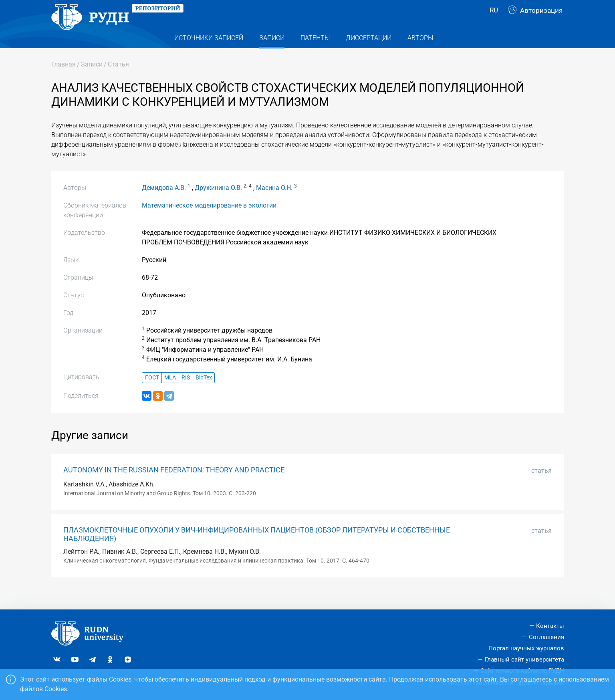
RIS (186, 394)
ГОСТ (152, 394)
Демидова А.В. (164, 204)
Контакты (550, 626)
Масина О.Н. (274, 204)
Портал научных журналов (526, 648)
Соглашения (546, 637)
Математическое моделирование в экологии (209, 221)
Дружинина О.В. (218, 204)
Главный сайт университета (524, 660)
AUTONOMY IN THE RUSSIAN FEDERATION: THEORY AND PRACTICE (174, 486)
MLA (170, 394)
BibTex (204, 394)
